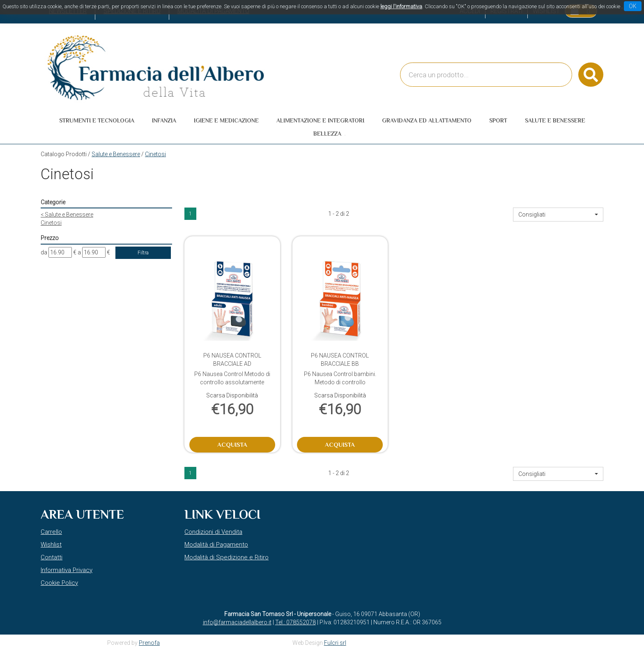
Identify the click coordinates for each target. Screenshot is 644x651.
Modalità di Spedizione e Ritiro (227, 557)
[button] (558, 215)
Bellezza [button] (327, 134)
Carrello (51, 532)
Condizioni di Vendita (213, 532)
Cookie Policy (59, 583)
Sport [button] (498, 120)
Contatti (52, 557)
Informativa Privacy (67, 570)
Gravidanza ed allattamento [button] (427, 120)
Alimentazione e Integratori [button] (320, 120)
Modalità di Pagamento (216, 545)
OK (633, 6)
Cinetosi (51, 223)
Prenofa (149, 643)
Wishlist (51, 545)
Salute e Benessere (116, 154)
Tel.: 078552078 (296, 622)
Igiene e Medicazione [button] (226, 120)
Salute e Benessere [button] (555, 120)
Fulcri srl (335, 643)
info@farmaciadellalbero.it (237, 622)
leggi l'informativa (401, 6)
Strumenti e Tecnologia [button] (97, 120)
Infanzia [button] (164, 120)
